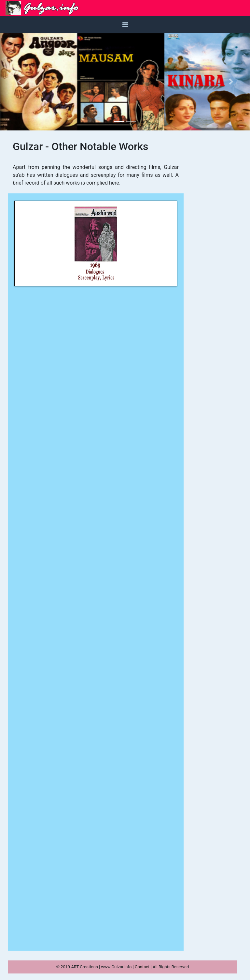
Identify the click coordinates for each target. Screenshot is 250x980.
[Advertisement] (213, 238)
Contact (143, 967)
